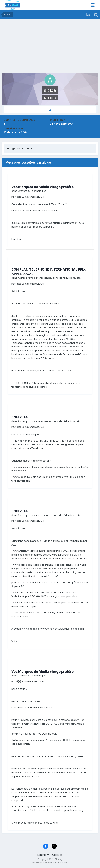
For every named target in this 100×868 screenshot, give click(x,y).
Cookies (57, 855)
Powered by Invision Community (50, 863)
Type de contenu (20, 148)
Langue (43, 855)
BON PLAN (20, 417)
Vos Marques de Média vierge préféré (43, 187)
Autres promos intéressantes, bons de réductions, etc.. (50, 278)
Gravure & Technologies (32, 191)
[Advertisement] (45, 47)
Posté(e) (28, 197)
